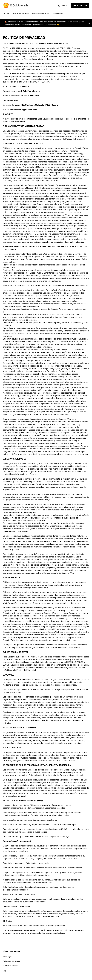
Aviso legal (7, 957)
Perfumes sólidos (21, 14)
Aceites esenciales (40, 14)
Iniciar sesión (80, 5)
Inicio (7, 14)
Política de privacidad (11, 961)
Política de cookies (11, 965)
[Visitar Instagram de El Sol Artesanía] (4, 971)
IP (35, 689)
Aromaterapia (58, 14)
